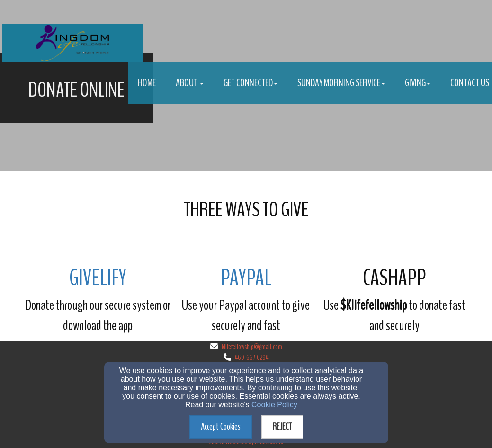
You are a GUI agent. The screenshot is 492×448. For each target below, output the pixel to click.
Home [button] (147, 83)
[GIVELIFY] (98, 281)
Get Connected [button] (250, 83)
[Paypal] (246, 281)
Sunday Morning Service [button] (341, 83)
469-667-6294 (252, 358)
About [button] (190, 83)
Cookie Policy (274, 405)
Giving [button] (418, 83)
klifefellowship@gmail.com (252, 347)
